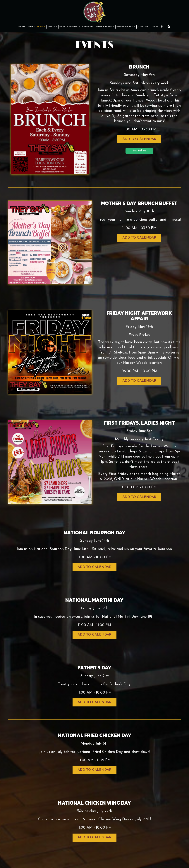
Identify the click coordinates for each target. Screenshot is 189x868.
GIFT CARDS (152, 27)
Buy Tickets (139, 151)
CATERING (87, 27)
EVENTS (41, 27)
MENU (22, 27)
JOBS (140, 27)
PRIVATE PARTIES (70, 27)
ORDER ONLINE (105, 27)
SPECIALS (52, 27)
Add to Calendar (139, 139)
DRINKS (31, 27)
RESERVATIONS (126, 27)
